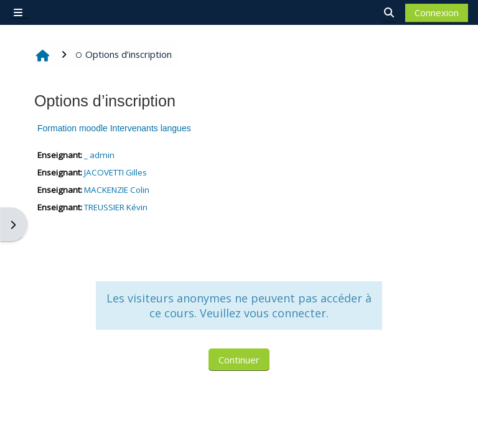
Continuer (239, 360)
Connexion (437, 12)
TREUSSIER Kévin (116, 207)
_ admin (99, 155)
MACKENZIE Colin (117, 190)
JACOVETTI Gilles (115, 172)
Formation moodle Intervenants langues (114, 128)
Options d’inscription (124, 54)
